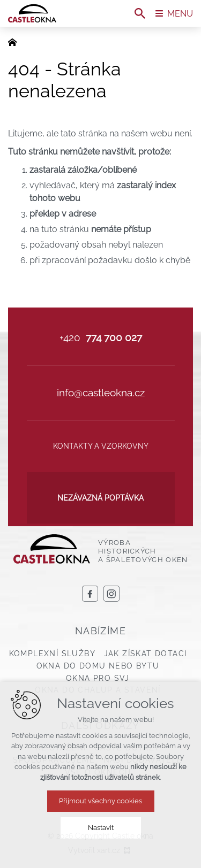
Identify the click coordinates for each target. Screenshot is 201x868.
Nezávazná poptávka (100, 498)
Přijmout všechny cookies (100, 801)
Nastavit (101, 828)
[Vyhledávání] (140, 13)
